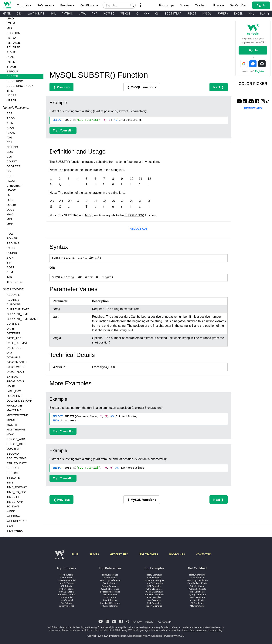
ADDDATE (13, 295)
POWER (12, 238)
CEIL (10, 142)
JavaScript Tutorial (66, 580)
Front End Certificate (197, 583)
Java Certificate (197, 597)
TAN (9, 277)
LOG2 (10, 209)
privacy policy (216, 630)
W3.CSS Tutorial (66, 592)
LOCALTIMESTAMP (19, 401)
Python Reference (110, 586)
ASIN (10, 123)
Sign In (253, 50)
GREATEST (14, 186)
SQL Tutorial (66, 586)
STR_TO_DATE (17, 463)
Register (260, 71)
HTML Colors (110, 597)
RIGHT (11, 52)
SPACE (11, 66)
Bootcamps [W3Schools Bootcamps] (167, 5)
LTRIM (11, 23)
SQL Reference (110, 583)
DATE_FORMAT (17, 343)
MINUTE (12, 420)
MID (9, 28)
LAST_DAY (14, 391)
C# (157, 13)
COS (10, 152)
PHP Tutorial (66, 597)
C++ (147, 13)
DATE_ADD (14, 338)
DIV (9, 171)
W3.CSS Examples (154, 592)
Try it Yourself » (63, 130)
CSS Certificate (197, 578)
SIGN (10, 258)
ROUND (12, 253)
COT (10, 157)
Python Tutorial (66, 589)
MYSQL (207, 13)
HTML (7, 13)
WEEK (11, 511)
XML (251, 13)
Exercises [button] (67, 5)
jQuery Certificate (197, 594)
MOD (10, 224)
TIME (10, 482)
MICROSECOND (17, 415)
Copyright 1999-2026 (98, 636)
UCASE (12, 95)
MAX (10, 214)
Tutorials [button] (24, 5)
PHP (95, 13)
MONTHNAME (16, 429)
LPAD (10, 18)
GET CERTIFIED (119, 554)
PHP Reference (110, 594)
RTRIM (11, 62)
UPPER (12, 100)
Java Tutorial (66, 600)
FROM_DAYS (15, 381)
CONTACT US (204, 554)
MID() (89, 215)
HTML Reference (110, 575)
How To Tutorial (66, 583)
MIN (9, 219)
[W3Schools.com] (59, 557)
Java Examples (154, 600)
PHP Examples (154, 597)
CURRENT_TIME (18, 314)
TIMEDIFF (13, 497)
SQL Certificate (197, 586)
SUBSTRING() (134, 215)
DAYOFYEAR (15, 372)
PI (8, 229)
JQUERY (223, 13)
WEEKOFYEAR (17, 521)
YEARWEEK (15, 531)
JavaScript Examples (154, 580)
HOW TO (109, 13)
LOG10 (11, 205)
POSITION (13, 33)
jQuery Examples (154, 606)
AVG (10, 137)
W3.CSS (126, 13)
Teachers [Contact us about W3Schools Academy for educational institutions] (201, 5)
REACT (192, 13)
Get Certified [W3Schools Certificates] (238, 5)
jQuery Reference (110, 606)
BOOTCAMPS (177, 554)
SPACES (94, 554)
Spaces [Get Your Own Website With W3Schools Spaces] (185, 5)
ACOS (11, 118)
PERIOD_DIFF (16, 444)
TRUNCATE (14, 282)
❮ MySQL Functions (142, 87)
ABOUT (150, 622)
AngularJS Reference (110, 603)
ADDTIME (13, 300)
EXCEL (238, 13)
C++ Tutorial (66, 603)
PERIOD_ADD (16, 439)
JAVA (82, 13)
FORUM (137, 622)
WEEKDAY (14, 516)
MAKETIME (14, 410)
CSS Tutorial (66, 578)
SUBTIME (13, 473)
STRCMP (13, 71)
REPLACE (13, 43)
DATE (10, 329)
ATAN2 (11, 133)
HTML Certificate (197, 575)
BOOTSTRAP (173, 13)
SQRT (10, 267)
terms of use (189, 630)
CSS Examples (154, 578)
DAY (9, 352)
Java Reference (110, 600)
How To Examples (154, 583)
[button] (132, 5)
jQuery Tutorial (66, 606)
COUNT (12, 161)
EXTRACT (13, 377)
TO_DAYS (13, 506)
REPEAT (12, 38)
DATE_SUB (14, 348)
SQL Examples (154, 586)
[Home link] (7, 5)
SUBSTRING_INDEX (20, 86)
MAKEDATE (14, 405)
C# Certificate (197, 603)
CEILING (12, 147)
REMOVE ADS (139, 229)
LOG (10, 200)
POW (10, 234)
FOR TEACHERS (149, 554)
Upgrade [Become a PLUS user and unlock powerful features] (218, 5)
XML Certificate (197, 606)
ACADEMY (165, 622)
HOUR (11, 386)
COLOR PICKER (253, 84)
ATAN (10, 128)
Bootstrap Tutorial (66, 594)
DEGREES (14, 166)
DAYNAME (14, 357)
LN (8, 195)
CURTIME (13, 324)
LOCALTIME (15, 396)
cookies (200, 630)
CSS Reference (110, 578)
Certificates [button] (89, 5)
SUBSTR (12, 76)
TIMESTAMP (15, 502)
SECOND (13, 454)
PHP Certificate (197, 592)
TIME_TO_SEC (16, 492)
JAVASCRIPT (36, 13)
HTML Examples (154, 575)
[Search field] (119, 5)
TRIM (10, 91)
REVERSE (13, 47)
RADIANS (13, 243)
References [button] (46, 5)
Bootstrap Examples (154, 594)
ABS (9, 113)
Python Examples (154, 589)
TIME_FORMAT (17, 487)
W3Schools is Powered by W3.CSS (166, 636)
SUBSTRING (15, 81)
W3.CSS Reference (110, 589)
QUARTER (14, 449)
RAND (11, 248)
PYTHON (68, 13)
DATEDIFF (13, 333)
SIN (9, 262)
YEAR (10, 526)
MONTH (12, 425)
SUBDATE (13, 468)
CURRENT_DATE (18, 309)
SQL (53, 13)
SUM (10, 272)
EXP (9, 176)
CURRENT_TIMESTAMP (22, 319)
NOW (10, 434)
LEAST (11, 190)
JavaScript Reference (110, 580)
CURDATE (13, 304)
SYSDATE (13, 478)
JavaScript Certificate (197, 580)
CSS (19, 13)
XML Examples (154, 603)
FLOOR (12, 181)
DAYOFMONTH (17, 362)
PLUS (75, 554)
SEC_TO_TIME (16, 458)
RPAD (10, 57)
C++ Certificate (197, 600)
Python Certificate (197, 589)
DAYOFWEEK (16, 367)
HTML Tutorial (66, 575)
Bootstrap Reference (110, 592)
